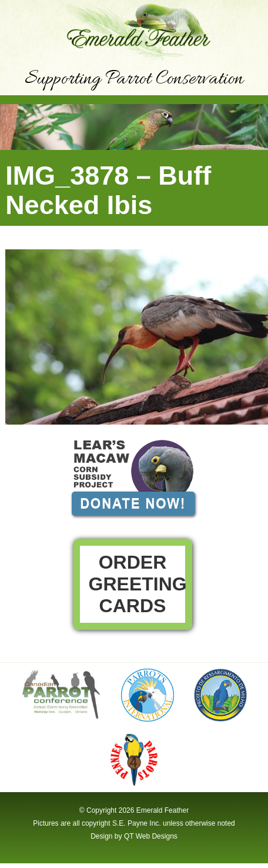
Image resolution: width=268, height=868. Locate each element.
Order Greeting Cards (138, 584)
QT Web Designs (151, 836)
